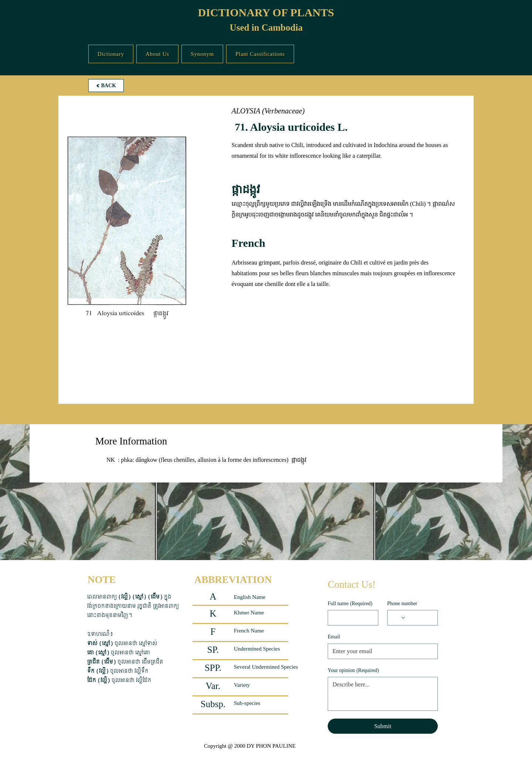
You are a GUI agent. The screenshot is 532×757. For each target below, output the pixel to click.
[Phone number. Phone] (420, 618)
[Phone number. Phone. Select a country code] (399, 618)
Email (334, 637)
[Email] (381, 651)
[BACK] (106, 86)
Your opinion (353, 671)
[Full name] (351, 618)
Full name (350, 604)
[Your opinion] (383, 694)
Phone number (402, 603)
